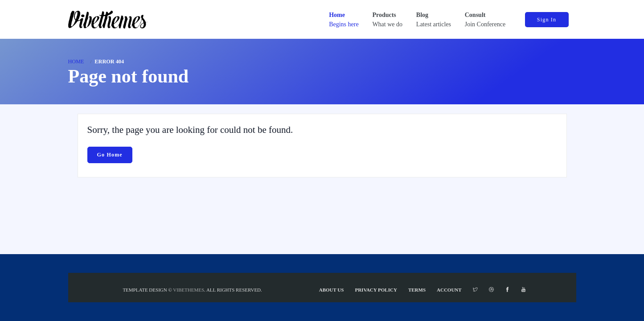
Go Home (110, 155)
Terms (417, 290)
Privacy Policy (376, 290)
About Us (332, 290)
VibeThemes (189, 290)
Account (449, 290)
